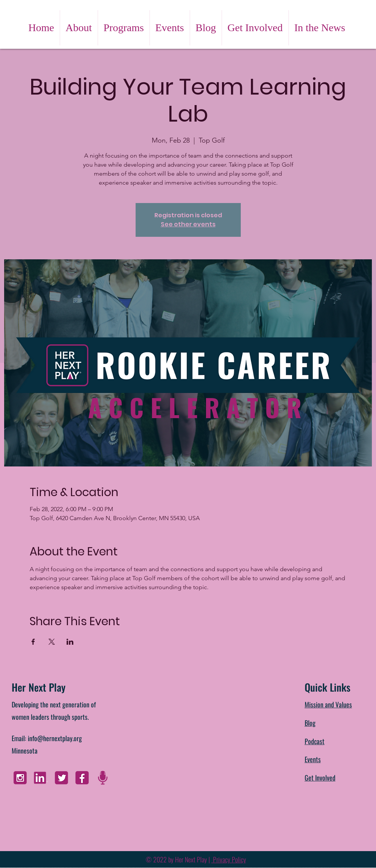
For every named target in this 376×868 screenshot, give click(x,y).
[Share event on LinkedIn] (70, 642)
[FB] (82, 778)
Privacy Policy (229, 859)
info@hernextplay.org (55, 738)
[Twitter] (61, 778)
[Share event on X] (52, 642)
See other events (188, 224)
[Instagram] (20, 778)
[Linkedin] (41, 778)
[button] (79, 28)
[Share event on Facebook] (33, 642)
